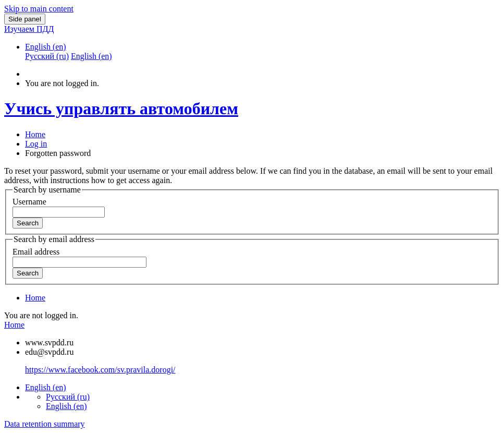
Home (35, 134)
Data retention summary (45, 424)
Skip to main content (39, 9)
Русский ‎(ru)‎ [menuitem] (47, 56)
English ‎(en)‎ (46, 47)
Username (29, 202)
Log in (36, 144)
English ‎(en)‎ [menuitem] (91, 56)
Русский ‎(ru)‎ (68, 397)
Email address (36, 252)
